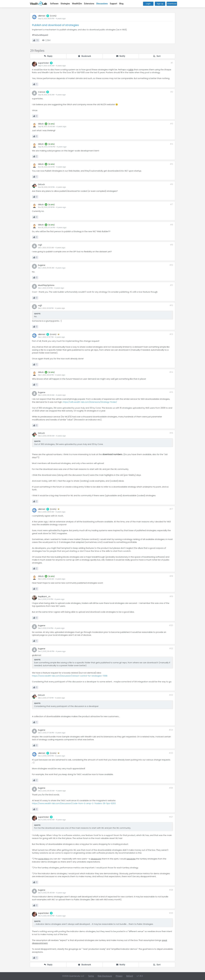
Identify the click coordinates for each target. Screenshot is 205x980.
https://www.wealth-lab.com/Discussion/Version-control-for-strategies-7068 (70, 676)
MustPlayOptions (46, 285)
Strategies (65, 4)
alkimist (42, 16)
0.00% (53, 16)
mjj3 (40, 245)
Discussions (102, 4)
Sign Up (160, 4)
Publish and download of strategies (55, 25)
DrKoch (41, 184)
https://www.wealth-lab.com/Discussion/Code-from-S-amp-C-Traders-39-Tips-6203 (74, 803)
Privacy (119, 976)
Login (148, 4)
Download (172, 4)
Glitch (41, 124)
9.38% (52, 124)
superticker (43, 63)
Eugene (42, 265)
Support (113, 4)
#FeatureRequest (40, 35)
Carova (42, 92)
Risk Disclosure (105, 976)
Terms (91, 976)
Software (54, 4)
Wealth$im (77, 4)
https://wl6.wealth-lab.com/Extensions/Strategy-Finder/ (90, 402)
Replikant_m (44, 596)
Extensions (89, 4)
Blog (121, 4)
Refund (130, 976)
